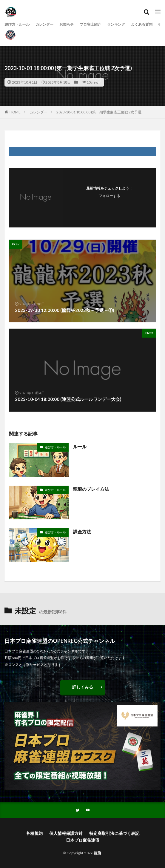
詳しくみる (83, 687)
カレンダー (44, 24)
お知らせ (67, 24)
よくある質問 (142, 24)
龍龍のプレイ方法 (91, 489)
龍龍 (98, 853)
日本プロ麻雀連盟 (83, 840)
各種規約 (34, 833)
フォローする (110, 196)
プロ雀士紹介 (90, 24)
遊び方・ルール (17, 24)
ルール (80, 447)
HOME (15, 112)
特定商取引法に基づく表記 (114, 833)
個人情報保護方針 (66, 833)
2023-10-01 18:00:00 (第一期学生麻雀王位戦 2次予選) (100, 112)
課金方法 (82, 532)
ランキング (116, 24)
